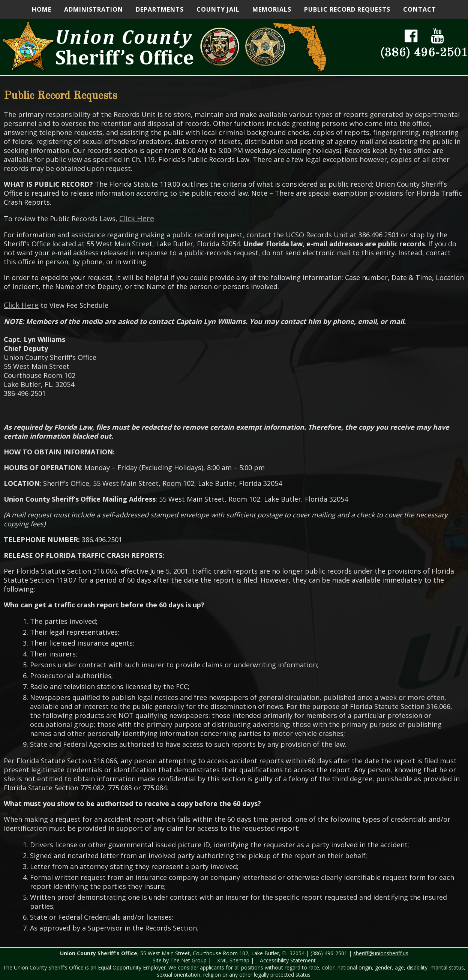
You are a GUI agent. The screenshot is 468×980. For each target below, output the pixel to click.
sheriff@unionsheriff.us (381, 953)
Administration (94, 9)
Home (42, 9)
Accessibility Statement (288, 960)
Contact (420, 9)
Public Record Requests (347, 9)
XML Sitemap (233, 960)
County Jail (218, 9)
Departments (160, 9)
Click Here (137, 218)
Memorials (272, 9)
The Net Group (188, 960)
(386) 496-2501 (424, 53)
